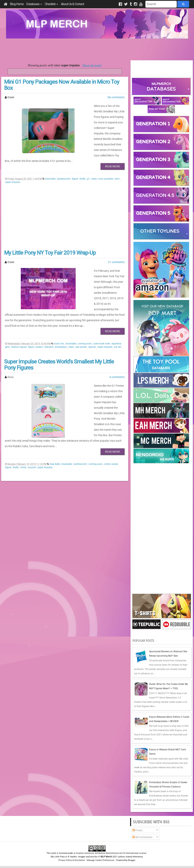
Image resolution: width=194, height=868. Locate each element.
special (92, 330)
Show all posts (92, 65)
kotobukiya (61, 330)
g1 (89, 173)
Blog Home (17, 4)
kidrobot (49, 330)
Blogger (132, 860)
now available (106, 173)
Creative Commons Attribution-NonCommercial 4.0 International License (111, 853)
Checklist (51, 4)
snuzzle (32, 440)
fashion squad (19, 330)
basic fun (59, 327)
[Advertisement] (97, 50)
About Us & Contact (72, 4)
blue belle (51, 173)
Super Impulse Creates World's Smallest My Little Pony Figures (59, 348)
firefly (83, 173)
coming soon (85, 327)
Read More (113, 161)
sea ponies (81, 330)
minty (24, 440)
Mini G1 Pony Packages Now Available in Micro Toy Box (62, 85)
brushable (71, 327)
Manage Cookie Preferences (101, 860)
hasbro (40, 330)
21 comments (116, 257)
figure (75, 173)
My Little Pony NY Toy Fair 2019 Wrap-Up (50, 247)
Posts (137, 830)
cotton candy (111, 437)
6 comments (117, 361)
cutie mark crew (102, 327)
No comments (116, 97)
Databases (34, 4)
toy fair (118, 330)
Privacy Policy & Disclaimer (72, 860)
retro (117, 173)
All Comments (142, 837)
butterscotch (64, 173)
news (94, 173)
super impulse (13, 177)
